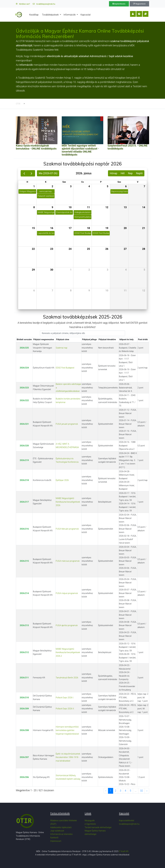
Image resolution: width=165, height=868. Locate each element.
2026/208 (24, 730)
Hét (123, 173)
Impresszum (56, 841)
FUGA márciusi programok (68, 561)
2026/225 (24, 348)
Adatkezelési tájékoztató (61, 827)
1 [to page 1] (111, 791)
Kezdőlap (35, 15)
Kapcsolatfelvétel (127, 821)
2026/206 (24, 777)
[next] (31, 173)
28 (144, 249)
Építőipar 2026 (62, 480)
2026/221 (24, 424)
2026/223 (24, 388)
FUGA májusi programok (67, 593)
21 (144, 228)
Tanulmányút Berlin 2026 (67, 678)
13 (125, 207)
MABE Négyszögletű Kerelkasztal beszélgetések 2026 (68, 502)
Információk (70, 15)
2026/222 (24, 400)
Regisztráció (139, 4)
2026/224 (24, 368)
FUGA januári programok (67, 424)
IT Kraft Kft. (124, 851)
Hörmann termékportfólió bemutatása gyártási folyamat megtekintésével (67, 730)
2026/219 (24, 460)
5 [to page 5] (130, 791)
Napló (139, 173)
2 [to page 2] (116, 791)
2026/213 (24, 625)
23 (52, 249)
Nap (130, 173)
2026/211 (24, 678)
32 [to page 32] (142, 791)
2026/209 (24, 709)
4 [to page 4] (125, 791)
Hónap (114, 173)
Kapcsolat (86, 15)
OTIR (18, 104)
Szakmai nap (62, 348)
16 (52, 228)
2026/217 (24, 502)
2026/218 (24, 480)
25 (88, 249)
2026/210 (24, 698)
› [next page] (147, 791)
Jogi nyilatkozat (57, 831)
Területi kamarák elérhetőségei (98, 827)
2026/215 (24, 561)
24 (70, 249)
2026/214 (24, 593)
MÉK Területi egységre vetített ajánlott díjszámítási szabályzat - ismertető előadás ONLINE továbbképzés (80, 150)
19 (107, 228)
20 (125, 228)
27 (125, 249)
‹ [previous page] (106, 791)
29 (33, 270)
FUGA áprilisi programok (67, 625)
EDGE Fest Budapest (65, 368)
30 (52, 270)
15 (33, 228)
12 (107, 207)
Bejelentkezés (119, 4)
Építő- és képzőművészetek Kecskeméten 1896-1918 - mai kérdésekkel (68, 757)
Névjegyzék (90, 821)
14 (144, 207)
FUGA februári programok (67, 529)
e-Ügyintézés (90, 824)
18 (88, 228)
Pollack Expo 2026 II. (65, 709)
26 (107, 249)
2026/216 (24, 529)
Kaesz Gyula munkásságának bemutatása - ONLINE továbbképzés (36, 147)
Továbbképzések (51, 15)
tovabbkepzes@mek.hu (44, 4)
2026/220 (24, 446)
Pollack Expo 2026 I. (65, 698)
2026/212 (24, 652)
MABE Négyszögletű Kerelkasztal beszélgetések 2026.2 (68, 653)
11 (88, 207)
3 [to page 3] (120, 791)
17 (70, 228)
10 (70, 207)
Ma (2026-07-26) (48, 173)
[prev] (24, 173)
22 (33, 249)
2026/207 (24, 757)
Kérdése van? (23, 4)
